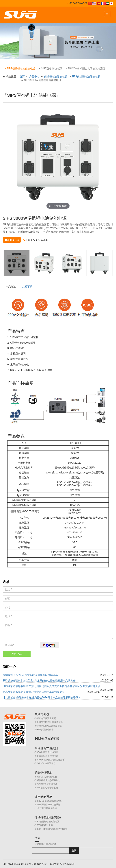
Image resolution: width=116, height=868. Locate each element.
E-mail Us (12, 240)
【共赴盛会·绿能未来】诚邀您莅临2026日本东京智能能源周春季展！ (42, 697)
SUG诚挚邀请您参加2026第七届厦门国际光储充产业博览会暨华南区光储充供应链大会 (52, 686)
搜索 (38, 838)
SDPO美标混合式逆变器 (47, 756)
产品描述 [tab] (11, 287)
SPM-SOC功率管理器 (45, 763)
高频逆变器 (42, 714)
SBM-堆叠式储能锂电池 (46, 788)
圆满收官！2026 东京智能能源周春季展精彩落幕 (30, 675)
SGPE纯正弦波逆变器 (46, 718)
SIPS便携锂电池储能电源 (21, 68)
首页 (22, 77)
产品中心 (34, 77)
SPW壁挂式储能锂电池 (46, 784)
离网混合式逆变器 (46, 748)
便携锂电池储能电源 (56, 77)
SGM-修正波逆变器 (44, 730)
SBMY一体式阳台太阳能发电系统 (86, 68)
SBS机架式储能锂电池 (46, 777)
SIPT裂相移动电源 (52, 68)
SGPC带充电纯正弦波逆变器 (49, 722)
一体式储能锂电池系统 (46, 808)
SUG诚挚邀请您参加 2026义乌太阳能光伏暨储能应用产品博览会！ (40, 681)
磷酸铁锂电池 (43, 772)
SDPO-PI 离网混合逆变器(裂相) (50, 760)
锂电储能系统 (43, 797)
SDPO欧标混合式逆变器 (47, 752)
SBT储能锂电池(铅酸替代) (48, 780)
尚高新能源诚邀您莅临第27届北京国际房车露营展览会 (34, 692)
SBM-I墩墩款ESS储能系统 (48, 805)
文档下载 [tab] (27, 287)
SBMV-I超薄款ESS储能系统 (48, 801)
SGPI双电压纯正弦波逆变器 (48, 726)
